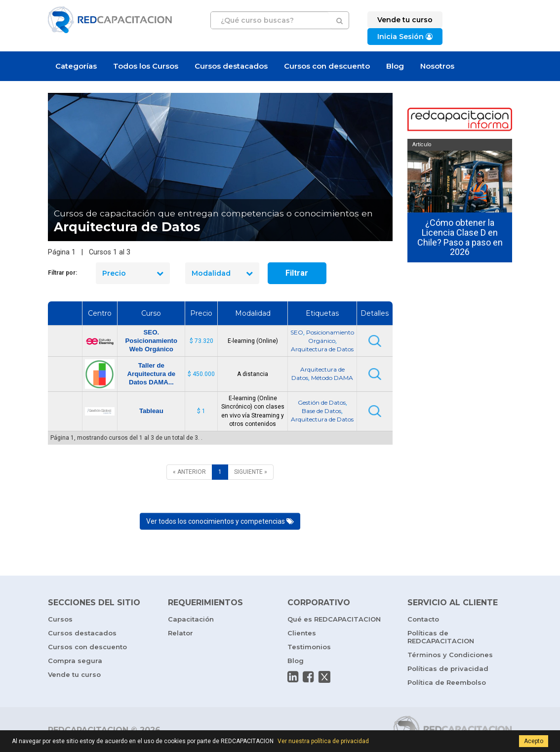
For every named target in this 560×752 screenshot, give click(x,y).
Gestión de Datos (322, 402)
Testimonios (309, 647)
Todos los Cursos (146, 66)
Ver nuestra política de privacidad (323, 741)
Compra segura (75, 661)
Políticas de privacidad (448, 668)
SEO (297, 332)
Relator (180, 633)
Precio (133, 273)
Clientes (302, 633)
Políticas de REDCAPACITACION (441, 637)
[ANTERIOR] (189, 472)
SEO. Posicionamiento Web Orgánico (152, 341)
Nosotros (437, 66)
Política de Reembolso (447, 682)
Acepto (534, 741)
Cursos (60, 619)
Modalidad (222, 273)
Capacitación (191, 619)
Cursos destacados (231, 66)
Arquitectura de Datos (322, 349)
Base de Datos (321, 411)
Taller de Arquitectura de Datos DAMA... (151, 374)
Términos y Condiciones (450, 655)
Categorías (76, 66)
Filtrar (297, 273)
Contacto (423, 619)
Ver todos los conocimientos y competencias (220, 521)
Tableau (151, 411)
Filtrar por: (62, 273)
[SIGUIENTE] (251, 472)
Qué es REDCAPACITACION (334, 619)
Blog (395, 66)
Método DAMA (332, 378)
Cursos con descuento (327, 66)
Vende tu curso (74, 674)
